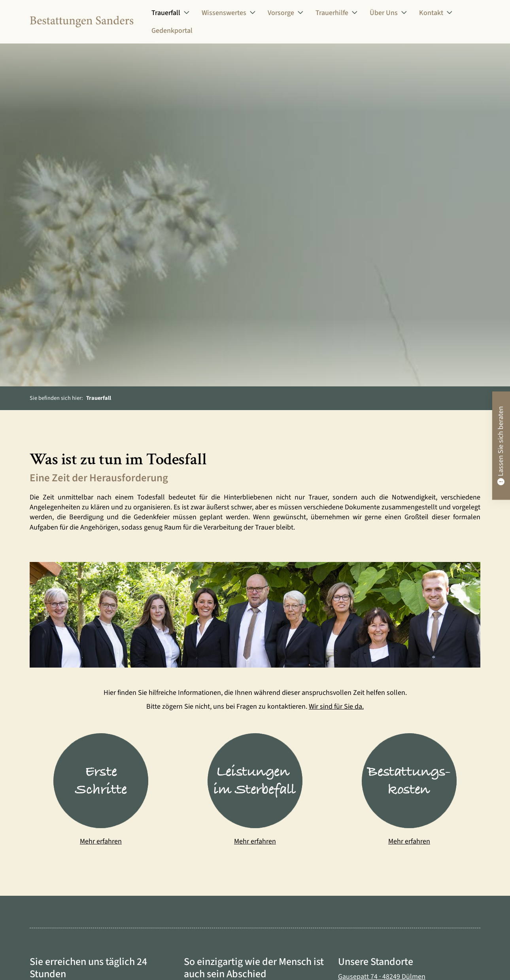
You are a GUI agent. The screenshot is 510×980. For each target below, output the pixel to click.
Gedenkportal (172, 31)
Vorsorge (281, 13)
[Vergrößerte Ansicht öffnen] (255, 615)
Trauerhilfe (332, 13)
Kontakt (431, 13)
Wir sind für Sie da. (336, 707)
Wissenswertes (224, 13)
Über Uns (384, 13)
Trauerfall (166, 13)
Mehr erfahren (101, 842)
